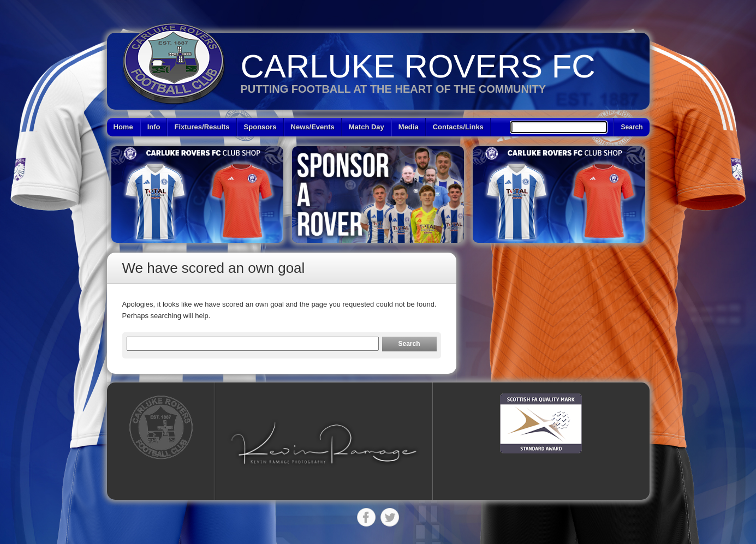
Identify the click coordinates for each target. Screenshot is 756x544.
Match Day (367, 127)
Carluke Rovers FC (418, 66)
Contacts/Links (458, 127)
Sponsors (260, 127)
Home (123, 127)
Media (409, 127)
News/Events (313, 127)
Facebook (366, 517)
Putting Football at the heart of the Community (394, 89)
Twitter (390, 517)
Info (154, 127)
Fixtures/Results (202, 127)
